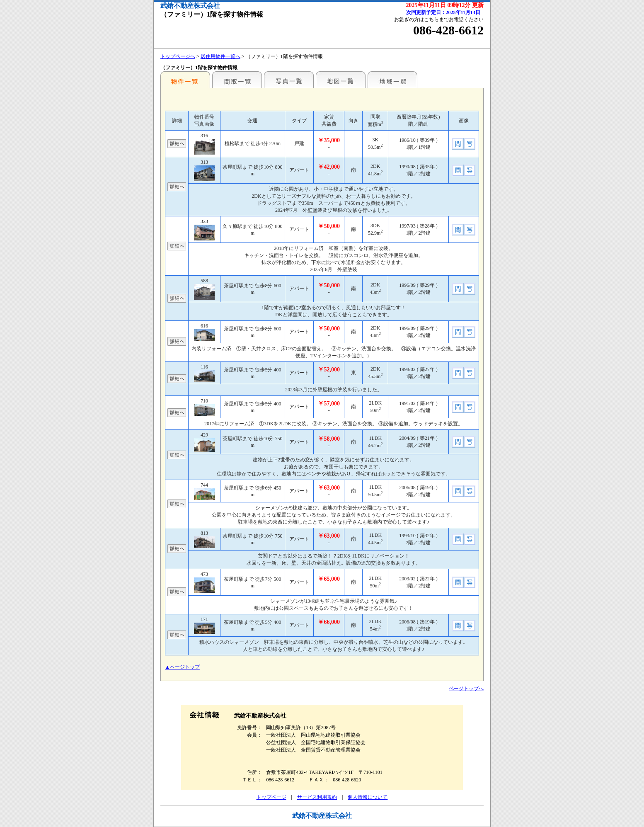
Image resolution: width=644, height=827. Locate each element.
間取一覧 (237, 80)
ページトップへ (466, 689)
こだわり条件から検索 (185, 80)
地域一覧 (392, 80)
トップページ (271, 797)
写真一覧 (289, 80)
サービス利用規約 (317, 797)
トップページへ (178, 56)
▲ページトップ (182, 667)
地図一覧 (341, 80)
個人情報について (368, 797)
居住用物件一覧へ (220, 56)
